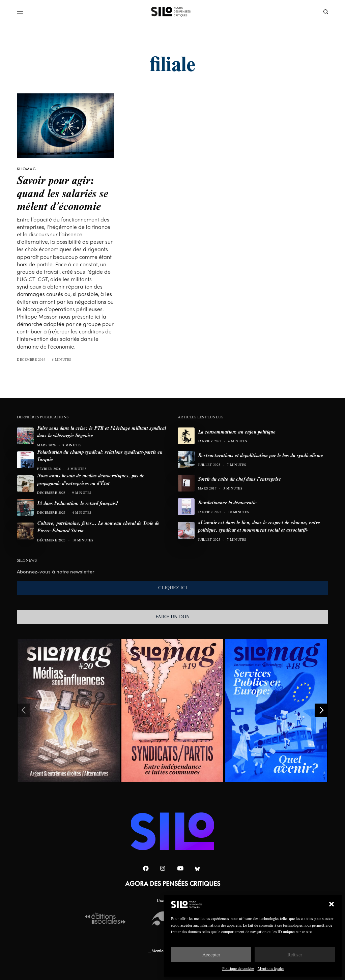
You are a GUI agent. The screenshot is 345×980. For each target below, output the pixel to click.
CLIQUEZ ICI (173, 588)
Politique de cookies (238, 968)
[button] (332, 904)
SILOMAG (26, 169)
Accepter (211, 955)
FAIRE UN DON (173, 617)
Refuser (295, 955)
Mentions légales (271, 968)
